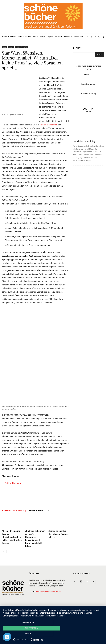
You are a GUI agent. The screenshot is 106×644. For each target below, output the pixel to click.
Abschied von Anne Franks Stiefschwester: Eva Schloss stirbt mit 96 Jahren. (12, 537)
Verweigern (18, 634)
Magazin (64, 607)
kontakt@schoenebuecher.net (49, 591)
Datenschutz (8, 610)
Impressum (88, 607)
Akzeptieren (53, 634)
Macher (54, 607)
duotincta (85, 74)
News (5, 47)
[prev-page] (4, 552)
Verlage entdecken (88, 66)
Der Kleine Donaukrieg (84, 141)
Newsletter (15, 607)
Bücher (34, 607)
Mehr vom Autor (39, 510)
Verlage (44, 607)
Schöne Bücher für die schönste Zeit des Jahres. (58, 534)
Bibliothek (75, 607)
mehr (88, 634)
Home (4, 607)
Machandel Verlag (89, 93)
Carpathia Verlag (88, 84)
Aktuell (11, 47)
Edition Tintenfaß (21, 47)
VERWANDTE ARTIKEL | (14, 510)
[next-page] (8, 552)
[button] (103, 37)
